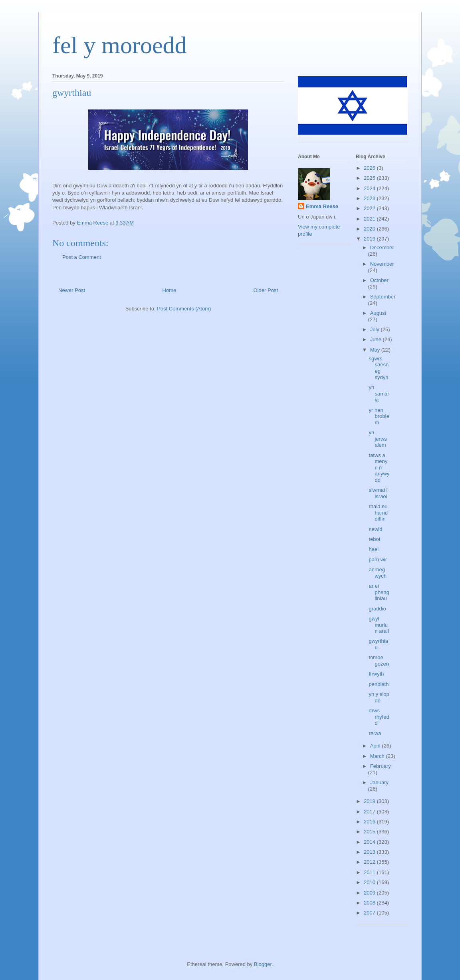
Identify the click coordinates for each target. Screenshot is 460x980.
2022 (370, 208)
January (379, 782)
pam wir (378, 560)
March (378, 756)
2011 (370, 872)
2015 (370, 832)
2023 (370, 198)
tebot (374, 539)
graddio (377, 609)
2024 (370, 188)
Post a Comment (82, 257)
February (381, 766)
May (376, 350)
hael (374, 549)
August (378, 313)
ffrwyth (376, 674)
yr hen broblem (379, 416)
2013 (370, 852)
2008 (370, 903)
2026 (370, 168)
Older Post (266, 290)
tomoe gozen (379, 661)
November (382, 264)
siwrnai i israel (378, 493)
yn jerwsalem (378, 439)
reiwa (375, 733)
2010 (370, 882)
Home (170, 290)
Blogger (263, 964)
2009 (370, 893)
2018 (370, 801)
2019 (370, 239)
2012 (370, 862)
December (382, 247)
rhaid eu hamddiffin (378, 513)
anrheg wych (378, 573)
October (379, 280)
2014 (370, 842)
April (376, 746)
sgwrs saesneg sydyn (379, 368)
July (376, 329)
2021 (370, 219)
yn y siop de (379, 697)
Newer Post (72, 290)
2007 (370, 913)
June (377, 339)
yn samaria (379, 394)
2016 (370, 822)
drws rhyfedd (379, 717)
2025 (370, 178)
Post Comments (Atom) (184, 309)
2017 (370, 812)
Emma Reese (322, 206)
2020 (370, 229)
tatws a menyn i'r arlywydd (379, 468)
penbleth (379, 684)
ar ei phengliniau (379, 592)
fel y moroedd (120, 45)
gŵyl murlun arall (379, 625)
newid (375, 529)
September (383, 297)
